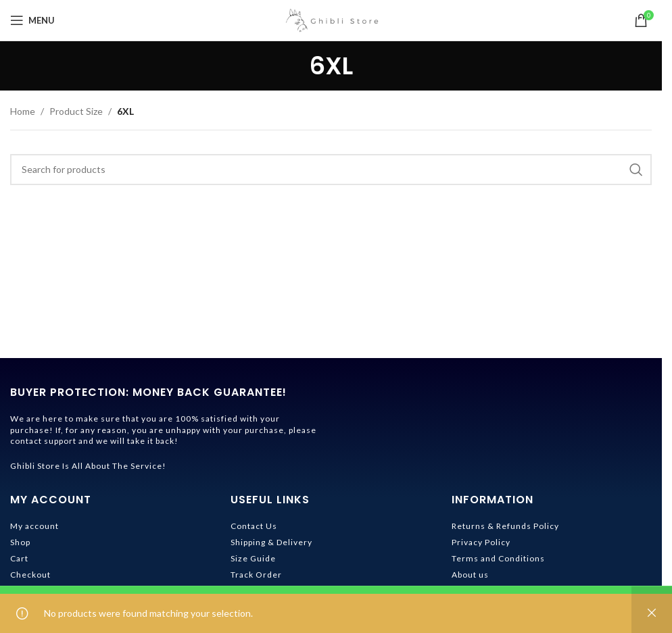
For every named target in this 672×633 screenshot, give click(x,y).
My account (34, 526)
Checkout (30, 575)
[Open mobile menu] (32, 20)
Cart (19, 558)
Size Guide (253, 558)
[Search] (331, 170)
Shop (20, 542)
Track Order (256, 575)
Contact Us (254, 526)
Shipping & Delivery (271, 542)
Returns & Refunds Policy (505, 526)
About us (470, 575)
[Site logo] (331, 19)
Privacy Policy (481, 542)
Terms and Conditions (498, 558)
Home (23, 111)
